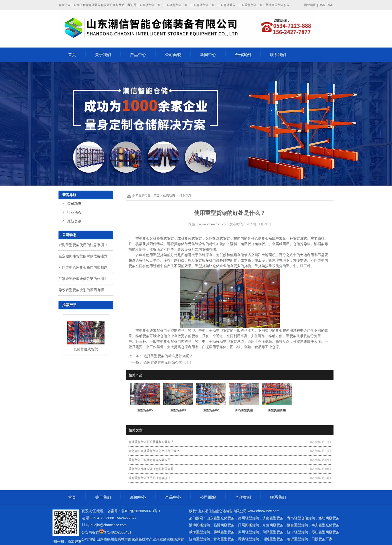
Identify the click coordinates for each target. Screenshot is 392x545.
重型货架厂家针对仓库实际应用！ (151, 460)
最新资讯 (74, 221)
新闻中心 (208, 55)
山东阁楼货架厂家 (148, 5)
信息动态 (169, 196)
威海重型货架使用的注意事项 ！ (83, 245)
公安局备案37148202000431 (106, 532)
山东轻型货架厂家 (175, 5)
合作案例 (243, 55)
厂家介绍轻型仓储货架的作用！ (83, 279)
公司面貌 (173, 55)
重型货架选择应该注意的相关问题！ (152, 469)
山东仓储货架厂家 (202, 5)
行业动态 (74, 212)
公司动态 (74, 204)
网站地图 (310, 5)
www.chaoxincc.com (214, 224)
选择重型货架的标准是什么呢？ (167, 356)
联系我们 (278, 55)
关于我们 (103, 55)
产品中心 (138, 55)
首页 (72, 55)
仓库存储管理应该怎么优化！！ (167, 362)
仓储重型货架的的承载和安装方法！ (152, 442)
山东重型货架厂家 (250, 5)
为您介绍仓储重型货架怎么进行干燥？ (154, 451)
